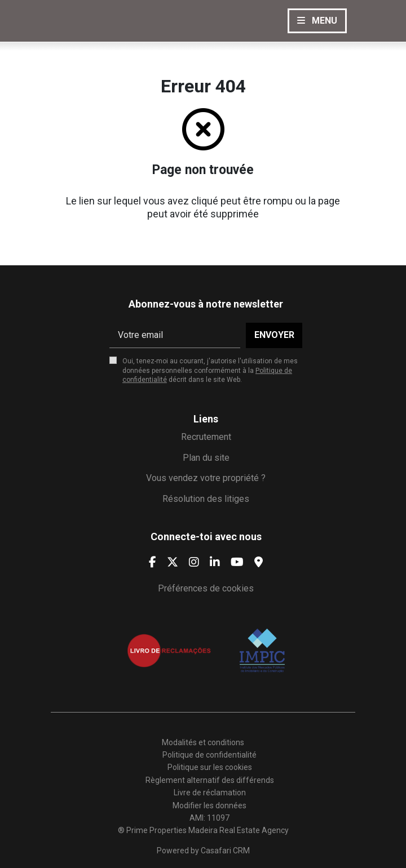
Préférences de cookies (206, 588)
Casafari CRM (225, 851)
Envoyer (274, 335)
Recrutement (206, 437)
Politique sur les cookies (210, 767)
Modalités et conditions (203, 742)
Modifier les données (209, 805)
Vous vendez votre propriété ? (206, 478)
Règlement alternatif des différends (210, 780)
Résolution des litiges (206, 499)
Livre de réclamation (210, 793)
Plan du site (206, 458)
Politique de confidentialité (209, 755)
